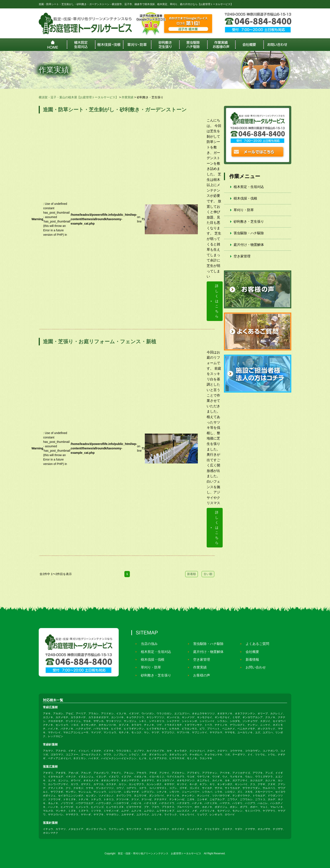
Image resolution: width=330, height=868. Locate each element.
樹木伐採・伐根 (245, 198)
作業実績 (198, 667)
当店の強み (147, 644)
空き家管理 (242, 256)
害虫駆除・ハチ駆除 (249, 233)
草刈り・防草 (244, 210)
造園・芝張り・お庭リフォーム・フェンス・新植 (100, 341)
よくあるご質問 (255, 644)
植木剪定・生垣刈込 (249, 187)
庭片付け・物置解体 (249, 245)
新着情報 (250, 660)
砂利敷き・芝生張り (249, 222)
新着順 (192, 574)
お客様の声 (200, 675)
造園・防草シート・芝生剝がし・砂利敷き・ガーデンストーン (115, 110)
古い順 (208, 574)
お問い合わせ (254, 667)
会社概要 (250, 652)
